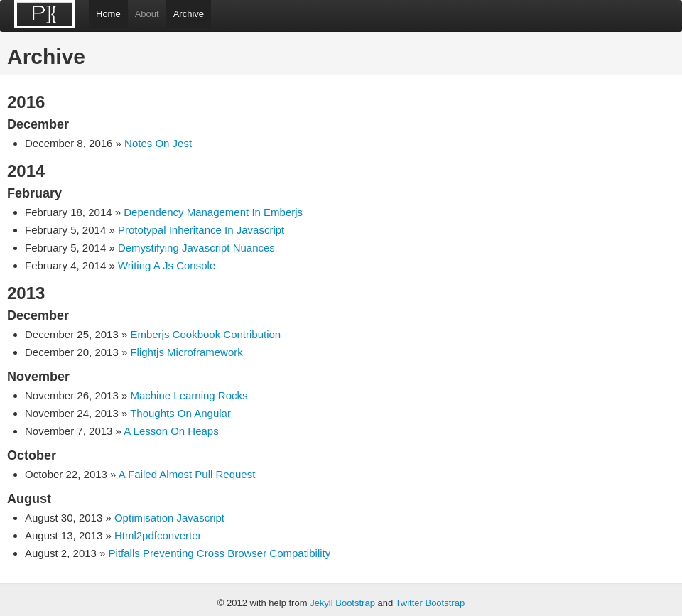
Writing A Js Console (167, 265)
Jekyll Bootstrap (342, 603)
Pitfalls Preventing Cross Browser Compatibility (220, 553)
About (147, 14)
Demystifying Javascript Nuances (196, 248)
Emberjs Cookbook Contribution (205, 334)
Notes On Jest (158, 143)
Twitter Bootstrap (431, 603)
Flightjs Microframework (186, 352)
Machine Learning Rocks (189, 395)
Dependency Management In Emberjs (213, 212)
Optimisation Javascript (169, 518)
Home (108, 14)
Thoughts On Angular (180, 413)
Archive (189, 14)
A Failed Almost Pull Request (187, 474)
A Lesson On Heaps (171, 431)
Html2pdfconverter (158, 535)
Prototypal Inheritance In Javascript (201, 230)
